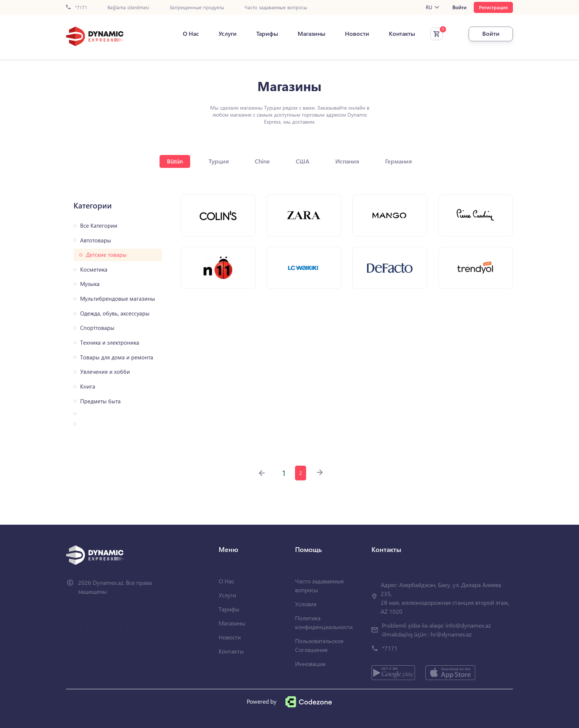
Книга (88, 387)
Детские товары (106, 255)
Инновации (310, 664)
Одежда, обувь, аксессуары (115, 313)
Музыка (90, 284)
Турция (219, 161)
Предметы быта (100, 401)
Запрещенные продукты (197, 8)
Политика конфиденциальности (324, 622)
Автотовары (96, 240)
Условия (306, 604)
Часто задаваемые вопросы (276, 8)
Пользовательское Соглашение (319, 645)
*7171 (77, 8)
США (303, 161)
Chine (262, 161)
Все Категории (99, 226)
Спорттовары (97, 328)
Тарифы (267, 34)
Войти (459, 7)
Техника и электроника (110, 343)
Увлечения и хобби (105, 372)
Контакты (402, 34)
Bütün (175, 161)
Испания (347, 161)
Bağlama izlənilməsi (128, 8)
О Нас (191, 34)
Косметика (94, 270)
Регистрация (493, 7)
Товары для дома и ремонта (117, 357)
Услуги (228, 34)
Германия (399, 161)
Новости (357, 34)
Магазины (311, 34)
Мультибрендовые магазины (118, 299)
